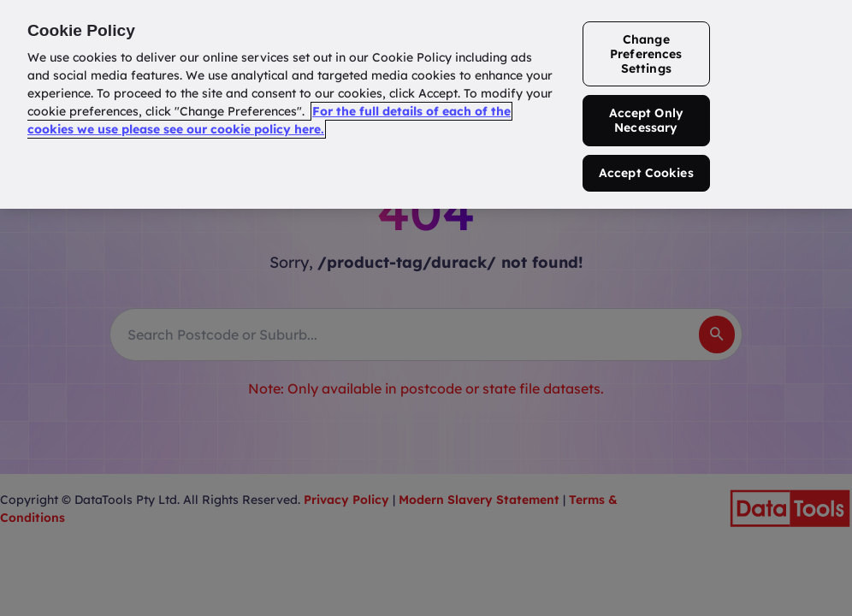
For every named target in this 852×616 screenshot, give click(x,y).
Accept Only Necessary (647, 120)
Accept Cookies (646, 173)
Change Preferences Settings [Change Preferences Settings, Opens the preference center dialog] (646, 54)
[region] (426, 104)
